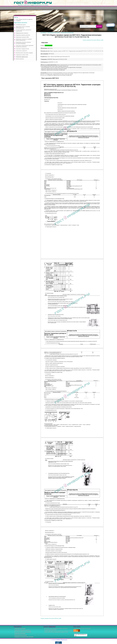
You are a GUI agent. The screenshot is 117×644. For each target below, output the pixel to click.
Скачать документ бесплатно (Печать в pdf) (93, 40)
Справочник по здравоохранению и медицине (24, 637)
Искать (99, 26)
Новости (42, 8)
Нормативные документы (54, 33)
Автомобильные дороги (21, 25)
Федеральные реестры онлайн (21, 635)
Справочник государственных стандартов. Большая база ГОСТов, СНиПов (33, 5)
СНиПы (29, 8)
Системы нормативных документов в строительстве (24, 30)
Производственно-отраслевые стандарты (24, 53)
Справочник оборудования (20, 629)
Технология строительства (67, 33)
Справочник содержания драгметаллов (22, 630)
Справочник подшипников (20, 633)
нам (50, 631)
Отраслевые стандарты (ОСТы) (22, 49)
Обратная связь (51, 8)
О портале (17, 8)
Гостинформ (44, 33)
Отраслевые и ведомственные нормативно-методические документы (25, 46)
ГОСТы (23, 8)
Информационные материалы (22, 33)
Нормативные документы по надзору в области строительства (24, 40)
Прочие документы (20, 59)
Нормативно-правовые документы (23, 35)
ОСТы (34, 8)
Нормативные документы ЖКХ (22, 37)
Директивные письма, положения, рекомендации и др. (23, 27)
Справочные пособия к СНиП (22, 55)
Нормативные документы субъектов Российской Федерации (23, 43)
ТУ (38, 8)
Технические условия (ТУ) (21, 51)
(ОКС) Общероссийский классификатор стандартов (24, 20)
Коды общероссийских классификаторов (23, 632)
